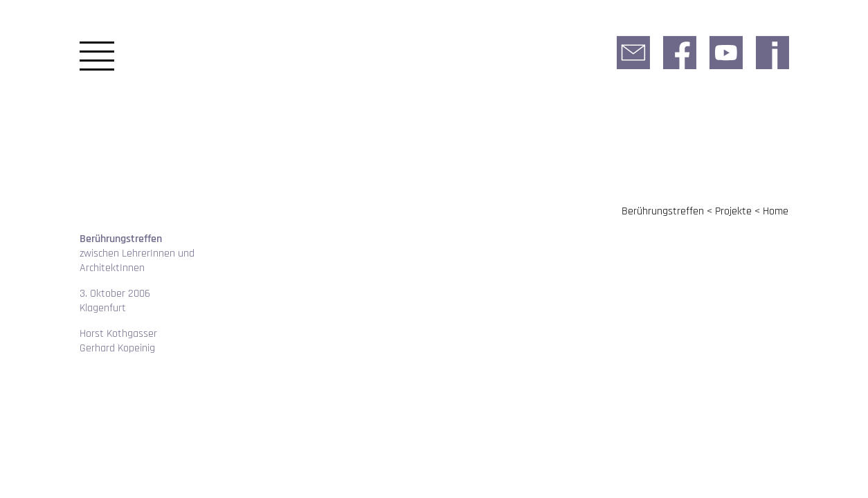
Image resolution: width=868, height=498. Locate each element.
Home (776, 211)
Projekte (733, 211)
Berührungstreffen (663, 211)
